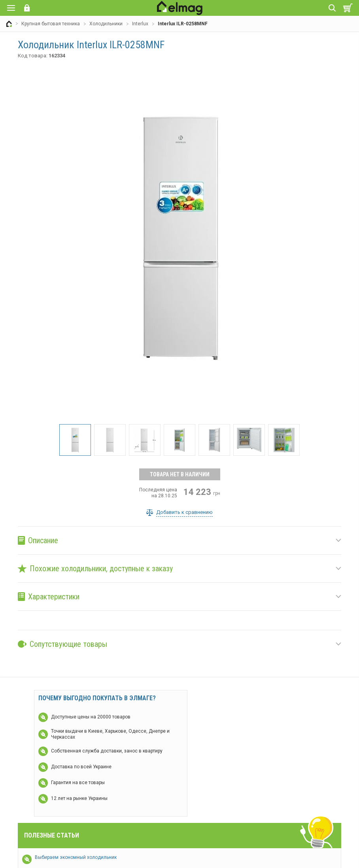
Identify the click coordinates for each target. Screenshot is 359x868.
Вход (27, 8)
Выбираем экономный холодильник (76, 857)
